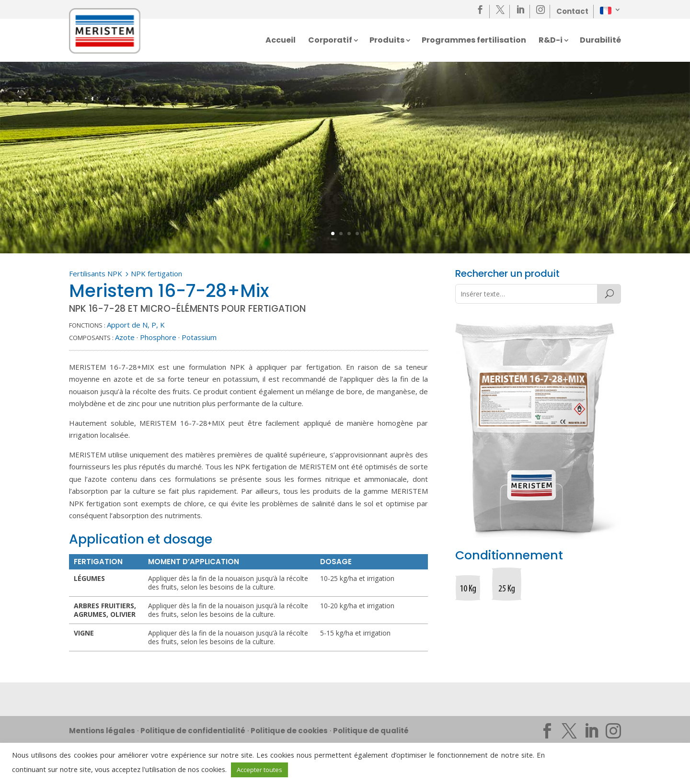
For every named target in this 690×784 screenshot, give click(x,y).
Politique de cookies (289, 731)
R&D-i (551, 41)
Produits (387, 41)
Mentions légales (102, 731)
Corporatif (330, 41)
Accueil (281, 41)
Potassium (199, 337)
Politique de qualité (371, 731)
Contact (572, 11)
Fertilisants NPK (96, 273)
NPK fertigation (156, 273)
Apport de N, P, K (136, 325)
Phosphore (158, 337)
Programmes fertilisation (474, 41)
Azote (125, 337)
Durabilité (600, 41)
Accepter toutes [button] (259, 770)
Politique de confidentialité (193, 731)
